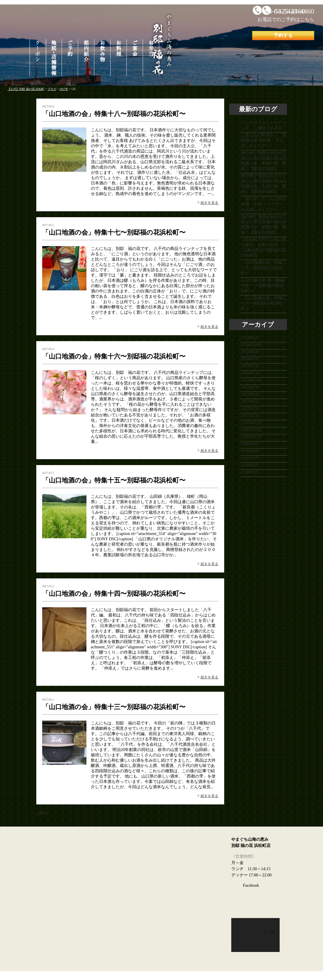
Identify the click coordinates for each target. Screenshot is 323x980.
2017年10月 (251, 380)
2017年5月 (250, 387)
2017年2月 (250, 409)
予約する (283, 35)
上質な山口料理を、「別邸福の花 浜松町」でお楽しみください (264, 140)
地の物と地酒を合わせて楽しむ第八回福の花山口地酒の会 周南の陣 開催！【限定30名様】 (264, 161)
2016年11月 (251, 430)
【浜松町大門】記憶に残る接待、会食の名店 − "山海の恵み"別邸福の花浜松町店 (264, 247)
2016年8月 (250, 451)
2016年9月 (250, 444)
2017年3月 (250, 401)
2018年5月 (250, 366)
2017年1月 (250, 416)
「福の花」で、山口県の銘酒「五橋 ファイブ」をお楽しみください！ (264, 204)
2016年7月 (250, 458)
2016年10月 (251, 437)
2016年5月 (250, 472)
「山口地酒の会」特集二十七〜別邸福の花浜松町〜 (264, 268)
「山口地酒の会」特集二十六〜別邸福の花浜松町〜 (264, 303)
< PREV (42, 812)
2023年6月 (250, 338)
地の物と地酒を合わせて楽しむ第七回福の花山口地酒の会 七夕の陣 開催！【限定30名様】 (264, 184)
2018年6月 (250, 359)
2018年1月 (250, 373)
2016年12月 (251, 423)
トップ (268, 932)
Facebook (251, 885)
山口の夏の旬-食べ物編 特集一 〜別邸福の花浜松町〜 (262, 286)
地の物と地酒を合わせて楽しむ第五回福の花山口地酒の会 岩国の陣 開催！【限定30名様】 (264, 224)
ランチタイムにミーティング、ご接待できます (264, 125)
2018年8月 (250, 352)
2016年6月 (250, 465)
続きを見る (209, 203)
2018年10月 (251, 345)
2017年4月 (250, 394)
